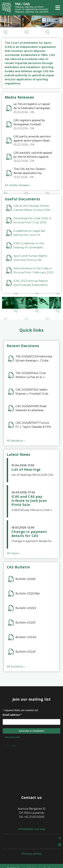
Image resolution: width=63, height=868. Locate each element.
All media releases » (18, 185)
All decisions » (16, 441)
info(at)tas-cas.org (32, 829)
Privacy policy (32, 854)
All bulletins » (16, 667)
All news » (13, 553)
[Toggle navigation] (58, 8)
